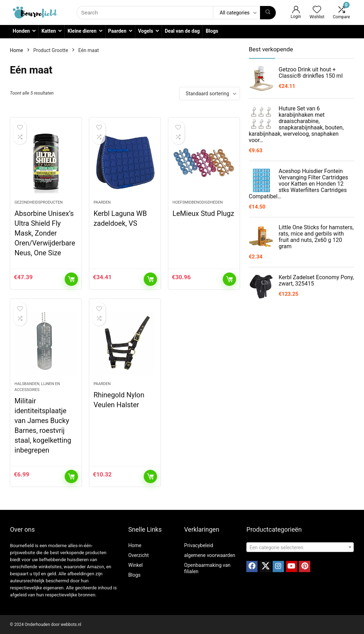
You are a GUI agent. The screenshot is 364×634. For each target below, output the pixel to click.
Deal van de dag (182, 31)
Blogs (212, 31)
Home (17, 50)
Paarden (117, 31)
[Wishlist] (317, 10)
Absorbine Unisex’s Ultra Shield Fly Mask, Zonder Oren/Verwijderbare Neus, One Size (45, 233)
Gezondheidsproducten (38, 202)
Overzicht (138, 555)
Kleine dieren (82, 31)
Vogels (146, 31)
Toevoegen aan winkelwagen (71, 279)
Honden (21, 31)
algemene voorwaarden (210, 555)
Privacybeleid (199, 545)
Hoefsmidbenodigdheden (198, 202)
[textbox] (300, 547)
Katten (49, 31)
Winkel (135, 565)
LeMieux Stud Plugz (203, 213)
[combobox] (300, 547)
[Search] (268, 13)
